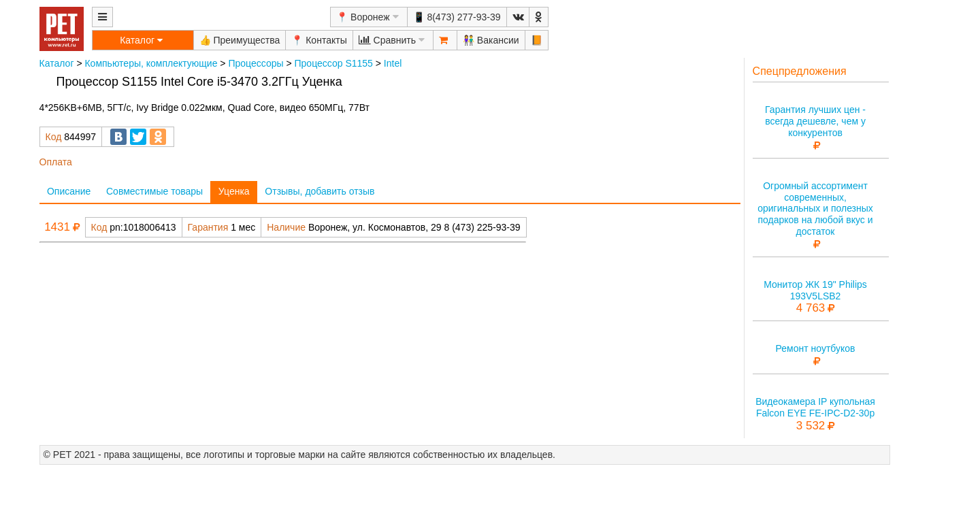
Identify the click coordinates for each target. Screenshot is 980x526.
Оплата (56, 162)
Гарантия (208, 227)
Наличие (286, 227)
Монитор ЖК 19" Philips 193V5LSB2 (815, 290)
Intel (393, 63)
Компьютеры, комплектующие (151, 63)
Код (54, 137)
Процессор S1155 (334, 63)
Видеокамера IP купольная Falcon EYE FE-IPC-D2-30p (815, 407)
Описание (69, 191)
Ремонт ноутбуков (816, 348)
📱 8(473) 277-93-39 (457, 17)
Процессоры (256, 63)
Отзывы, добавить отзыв (320, 191)
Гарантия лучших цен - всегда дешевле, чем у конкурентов (815, 121)
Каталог (57, 63)
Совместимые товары (154, 191)
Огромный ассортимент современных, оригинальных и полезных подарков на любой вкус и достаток (815, 209)
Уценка (234, 191)
